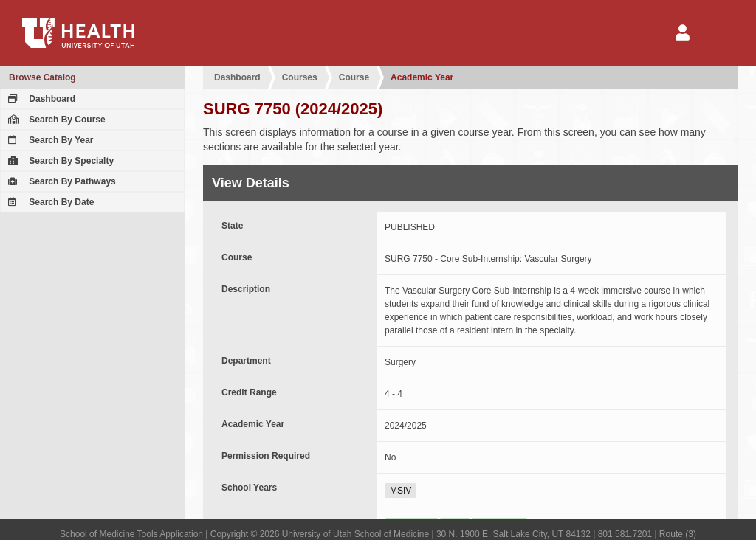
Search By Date (49, 202)
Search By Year (49, 140)
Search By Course (55, 120)
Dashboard (40, 99)
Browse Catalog (42, 77)
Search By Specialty (59, 161)
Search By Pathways (60, 181)
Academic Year (422, 77)
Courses (300, 77)
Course (354, 77)
